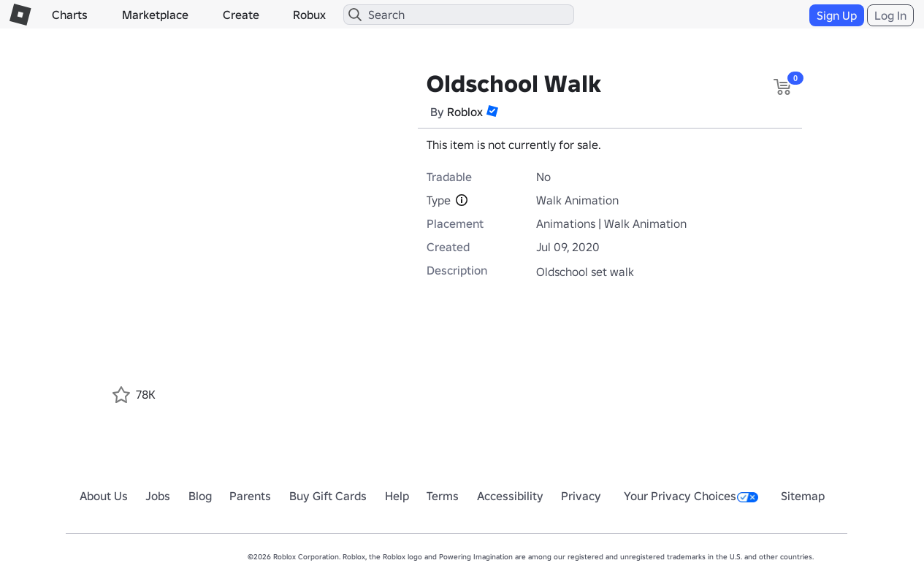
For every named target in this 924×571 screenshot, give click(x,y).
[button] (492, 111)
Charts (70, 15)
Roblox (465, 112)
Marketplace (155, 15)
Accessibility (510, 496)
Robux (309, 15)
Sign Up (837, 15)
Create (241, 15)
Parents (250, 496)
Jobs (158, 496)
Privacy (581, 496)
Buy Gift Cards (328, 496)
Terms (443, 496)
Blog (200, 496)
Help (397, 496)
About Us (104, 496)
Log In (890, 15)
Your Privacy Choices (691, 496)
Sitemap (803, 496)
